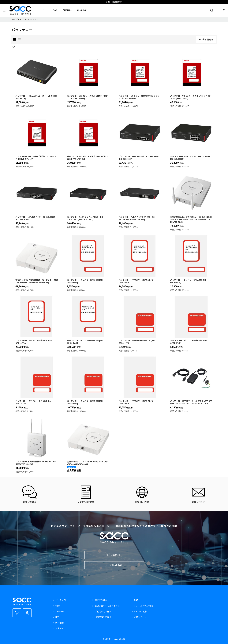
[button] (4, 10)
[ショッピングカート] (218, 11)
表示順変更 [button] (206, 40)
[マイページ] (224, 11)
